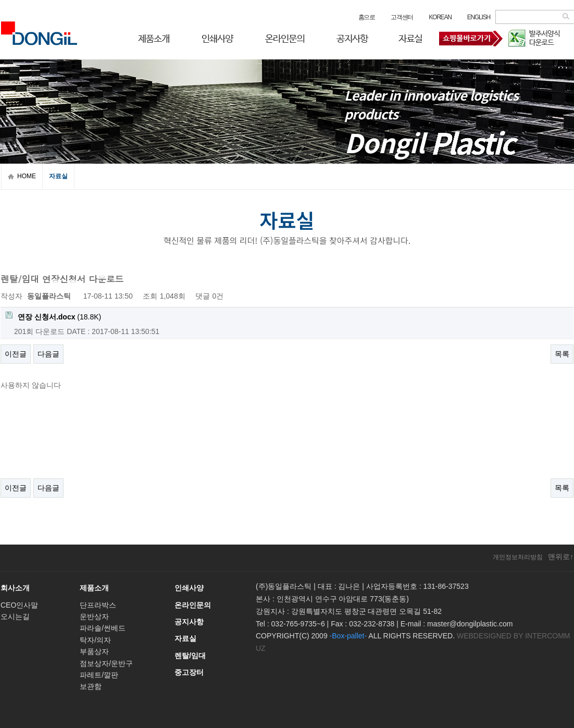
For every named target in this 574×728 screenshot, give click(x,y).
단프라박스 (98, 605)
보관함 (91, 686)
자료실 (185, 638)
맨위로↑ (561, 557)
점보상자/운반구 (106, 663)
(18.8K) (53, 316)
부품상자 (94, 651)
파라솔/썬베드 (103, 628)
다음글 (48, 354)
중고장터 (189, 672)
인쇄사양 (189, 588)
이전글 (16, 354)
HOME (27, 176)
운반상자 (94, 616)
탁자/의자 (95, 640)
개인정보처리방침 (518, 557)
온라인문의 (193, 605)
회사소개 (15, 588)
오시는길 (15, 616)
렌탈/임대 (190, 656)
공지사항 (189, 622)
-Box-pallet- (348, 636)
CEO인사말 (19, 605)
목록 (562, 354)
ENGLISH (479, 17)
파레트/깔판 (99, 675)
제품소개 (94, 588)
